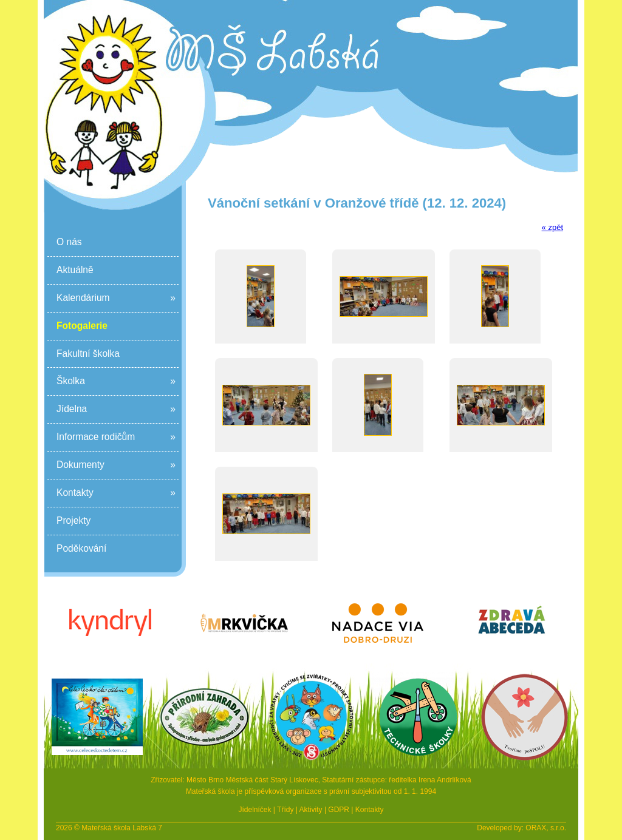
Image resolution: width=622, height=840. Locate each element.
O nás (69, 242)
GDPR (339, 810)
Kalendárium (116, 298)
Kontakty (116, 493)
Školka (116, 381)
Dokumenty (116, 465)
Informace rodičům (116, 437)
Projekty (73, 520)
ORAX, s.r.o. (546, 828)
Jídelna (116, 409)
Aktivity (311, 810)
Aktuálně (75, 270)
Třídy (285, 810)
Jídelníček (255, 810)
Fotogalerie (82, 326)
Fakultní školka (88, 354)
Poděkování (81, 548)
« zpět (552, 227)
